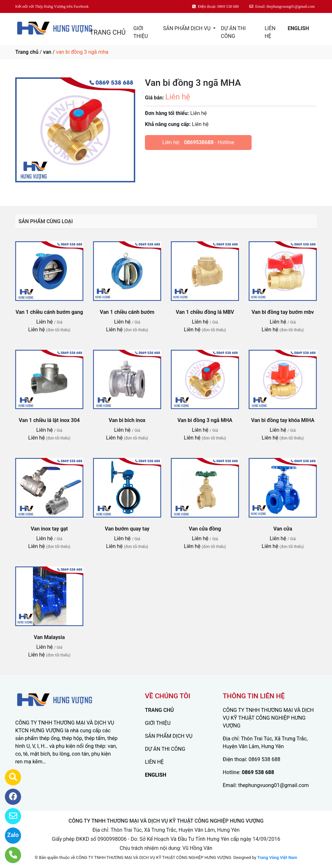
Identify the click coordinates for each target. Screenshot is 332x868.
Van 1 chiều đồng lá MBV (205, 312)
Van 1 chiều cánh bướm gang (49, 312)
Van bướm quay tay (127, 529)
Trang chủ (27, 52)
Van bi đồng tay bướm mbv (283, 312)
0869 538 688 (265, 759)
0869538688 (199, 142)
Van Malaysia (49, 637)
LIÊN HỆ (270, 32)
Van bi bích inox (127, 420)
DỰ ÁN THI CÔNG (233, 32)
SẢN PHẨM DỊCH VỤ (188, 28)
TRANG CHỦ (108, 32)
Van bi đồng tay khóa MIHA (283, 420)
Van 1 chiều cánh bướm (127, 312)
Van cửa (283, 529)
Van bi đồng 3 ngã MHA (205, 420)
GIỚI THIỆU (141, 32)
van (47, 52)
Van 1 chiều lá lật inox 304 (49, 420)
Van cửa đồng (205, 529)
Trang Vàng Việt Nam (277, 857)
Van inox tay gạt (49, 529)
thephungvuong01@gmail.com (273, 785)
